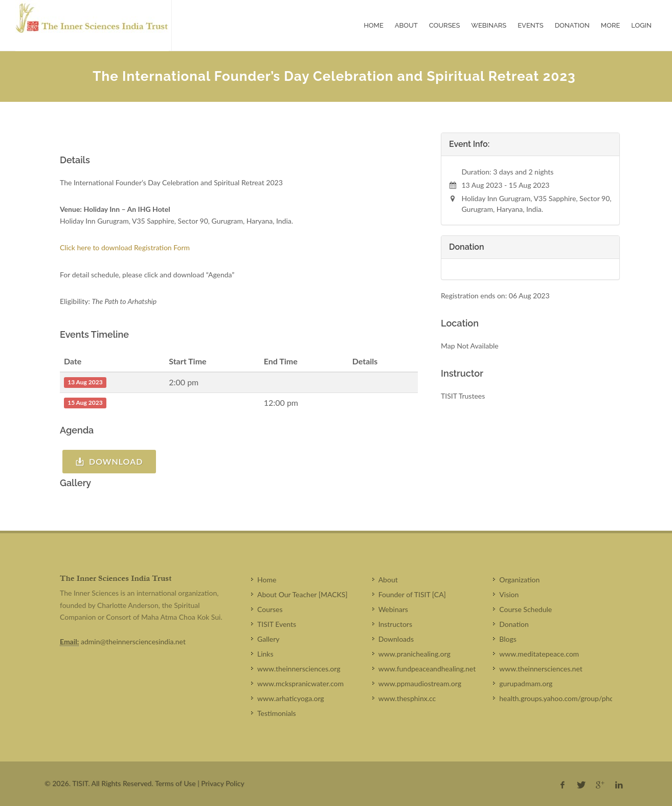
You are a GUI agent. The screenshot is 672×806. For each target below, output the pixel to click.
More (611, 25)
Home (374, 25)
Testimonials (277, 713)
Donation (572, 25)
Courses (445, 25)
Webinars (489, 25)
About (406, 25)
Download (109, 461)
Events (530, 25)
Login (641, 25)
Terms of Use (175, 783)
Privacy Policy (222, 783)
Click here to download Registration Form (126, 247)
